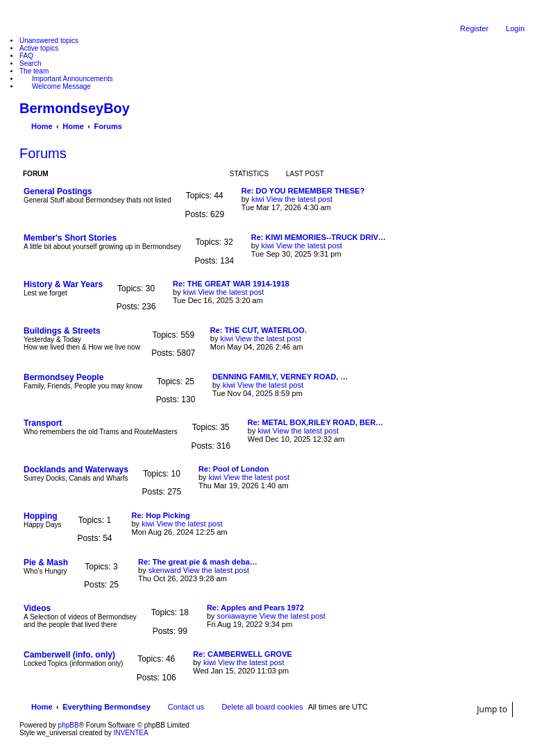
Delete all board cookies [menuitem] (262, 707)
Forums (43, 153)
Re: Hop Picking (160, 515)
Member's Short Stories (70, 238)
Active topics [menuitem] (39, 48)
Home (42, 707)
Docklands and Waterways (76, 470)
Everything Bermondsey (107, 707)
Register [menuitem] (474, 28)
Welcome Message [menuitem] (61, 86)
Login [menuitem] (515, 28)
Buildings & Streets (62, 331)
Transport (43, 423)
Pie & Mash (46, 562)
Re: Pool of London (233, 469)
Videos (37, 608)
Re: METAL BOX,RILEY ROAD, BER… (316, 422)
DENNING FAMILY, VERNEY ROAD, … (280, 377)
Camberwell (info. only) (69, 655)
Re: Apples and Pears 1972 (255, 608)
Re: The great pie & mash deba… (198, 562)
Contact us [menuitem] (186, 707)
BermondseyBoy (75, 108)
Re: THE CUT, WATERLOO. (258, 330)
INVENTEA (131, 733)
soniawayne (237, 616)
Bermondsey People (63, 377)
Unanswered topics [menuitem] (49, 41)
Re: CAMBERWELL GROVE (243, 654)
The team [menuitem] (34, 71)
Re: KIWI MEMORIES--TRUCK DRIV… (318, 237)
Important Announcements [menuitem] (73, 79)
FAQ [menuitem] (26, 56)
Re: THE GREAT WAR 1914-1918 (231, 284)
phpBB (69, 725)
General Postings (58, 191)
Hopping (41, 516)
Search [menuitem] (31, 63)
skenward (165, 570)
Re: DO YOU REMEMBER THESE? (303, 191)
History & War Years (63, 284)
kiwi (257, 199)
